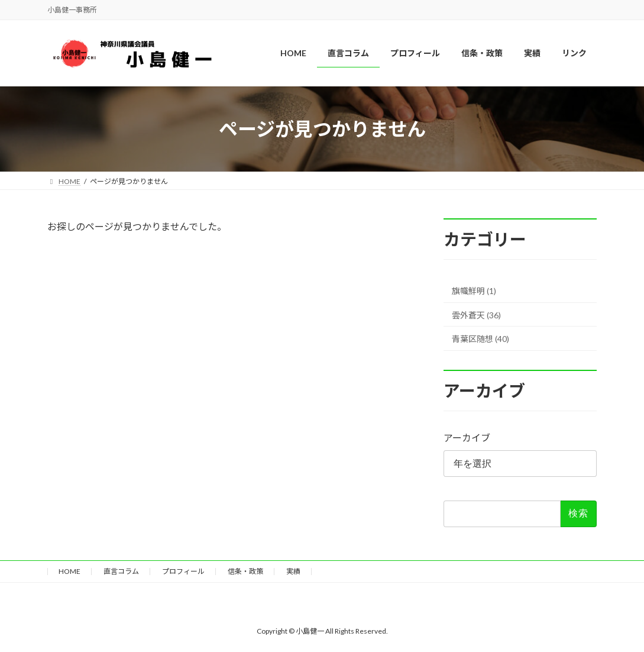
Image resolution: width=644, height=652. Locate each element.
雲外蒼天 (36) (476, 315)
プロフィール (183, 571)
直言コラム (121, 571)
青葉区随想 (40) (480, 339)
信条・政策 (245, 571)
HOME (69, 571)
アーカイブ (467, 438)
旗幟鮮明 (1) (474, 291)
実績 (293, 571)
